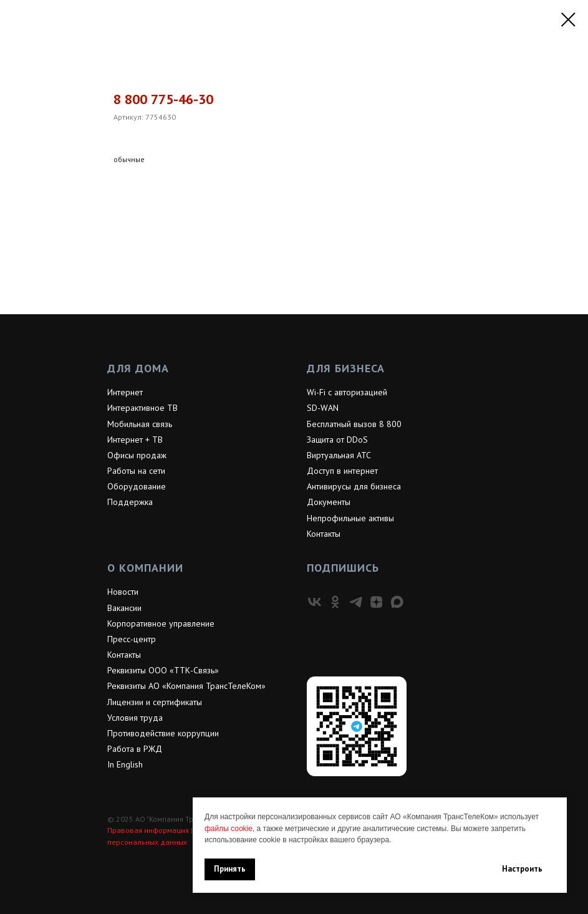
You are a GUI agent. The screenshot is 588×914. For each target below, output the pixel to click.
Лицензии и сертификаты (155, 702)
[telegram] (356, 602)
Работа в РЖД (135, 749)
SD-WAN (323, 408)
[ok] (335, 602)
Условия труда (135, 718)
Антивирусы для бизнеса (354, 486)
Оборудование (137, 486)
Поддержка (130, 502)
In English (125, 764)
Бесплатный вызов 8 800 (354, 424)
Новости (123, 592)
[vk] (315, 602)
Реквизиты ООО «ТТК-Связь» (163, 670)
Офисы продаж (137, 455)
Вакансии (124, 608)
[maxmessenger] (397, 602)
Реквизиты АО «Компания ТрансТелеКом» (186, 686)
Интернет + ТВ (135, 440)
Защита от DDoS (337, 440)
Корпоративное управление (161, 623)
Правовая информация (148, 830)
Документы (329, 502)
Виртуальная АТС (339, 455)
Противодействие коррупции (163, 733)
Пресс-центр (132, 639)
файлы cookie (229, 829)
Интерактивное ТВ (142, 408)
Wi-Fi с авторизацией (347, 392)
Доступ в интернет (342, 471)
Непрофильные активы (350, 518)
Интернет (125, 392)
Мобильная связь (140, 424)
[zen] (376, 602)
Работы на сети (136, 471)
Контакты (324, 534)
